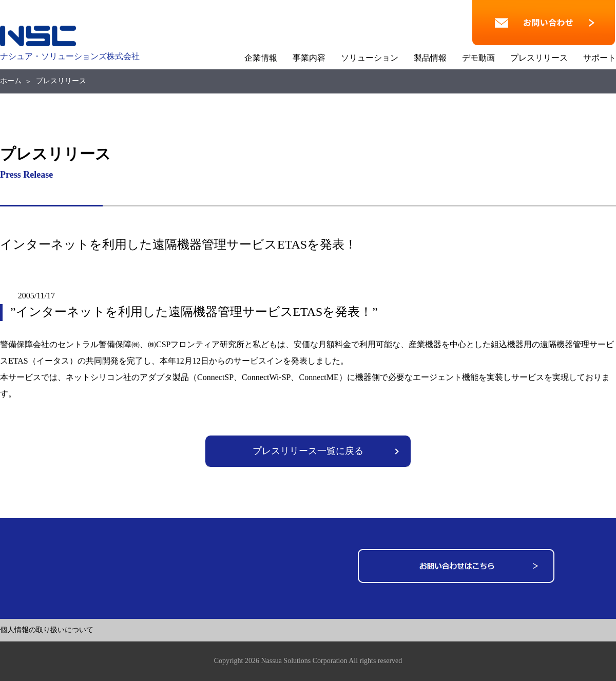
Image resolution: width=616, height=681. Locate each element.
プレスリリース (539, 58)
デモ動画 (478, 58)
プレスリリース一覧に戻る (308, 451)
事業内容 (309, 58)
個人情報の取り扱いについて (47, 630)
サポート (600, 58)
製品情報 (430, 58)
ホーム (11, 81)
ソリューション (370, 58)
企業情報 (261, 58)
